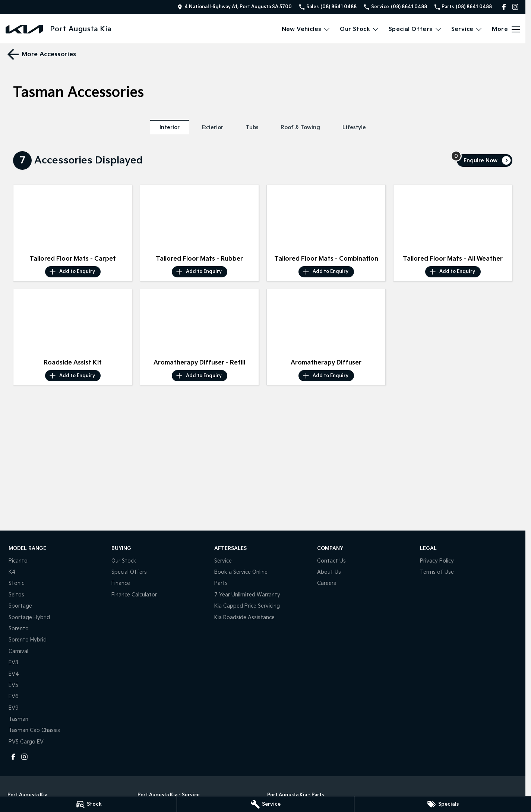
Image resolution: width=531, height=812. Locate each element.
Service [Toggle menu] (467, 29)
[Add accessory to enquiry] (73, 272)
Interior (170, 128)
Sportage (20, 606)
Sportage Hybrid (29, 617)
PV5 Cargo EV (26, 742)
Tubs (252, 128)
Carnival (18, 651)
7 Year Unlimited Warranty (247, 595)
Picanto (18, 561)
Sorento (19, 629)
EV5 (13, 685)
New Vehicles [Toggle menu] (306, 29)
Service (223, 561)
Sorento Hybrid (28, 640)
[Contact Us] (235, 7)
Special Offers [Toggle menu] (415, 29)
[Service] (265, 804)
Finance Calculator (134, 595)
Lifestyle (354, 128)
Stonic (16, 583)
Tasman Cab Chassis (34, 730)
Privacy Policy (437, 561)
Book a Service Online (241, 572)
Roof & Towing (300, 128)
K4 (12, 572)
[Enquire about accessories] (485, 160)
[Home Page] (24, 29)
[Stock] (88, 804)
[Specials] (443, 804)
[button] (73, 218)
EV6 (14, 696)
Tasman (18, 719)
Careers (327, 583)
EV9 (14, 708)
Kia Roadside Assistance (244, 617)
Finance (121, 583)
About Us (329, 572)
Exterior (213, 128)
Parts (221, 583)
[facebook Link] (504, 7)
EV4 (14, 674)
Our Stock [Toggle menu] (360, 29)
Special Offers (129, 572)
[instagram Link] (515, 7)
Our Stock (124, 561)
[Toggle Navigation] (506, 29)
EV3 (13, 663)
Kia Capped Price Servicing (247, 606)
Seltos (16, 595)
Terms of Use (437, 572)
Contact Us (331, 561)
